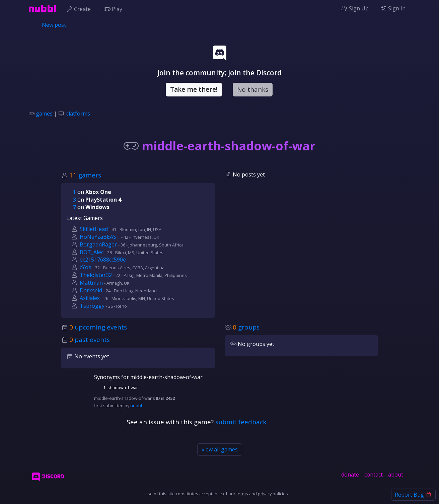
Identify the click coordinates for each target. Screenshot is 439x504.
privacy (265, 494)
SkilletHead (94, 229)
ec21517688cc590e (103, 260)
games (44, 114)
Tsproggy (92, 306)
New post (54, 25)
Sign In (393, 8)
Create (80, 8)
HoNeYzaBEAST (100, 237)
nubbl (136, 406)
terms (242, 494)
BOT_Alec (92, 252)
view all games (220, 449)
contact (374, 475)
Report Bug (413, 495)
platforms (78, 114)
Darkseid (91, 290)
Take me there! (194, 89)
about (396, 475)
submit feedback (241, 422)
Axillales (90, 298)
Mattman (91, 283)
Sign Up (355, 8)
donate (350, 475)
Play (115, 8)
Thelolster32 (96, 275)
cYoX (86, 267)
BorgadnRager (98, 244)
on (92, 192)
